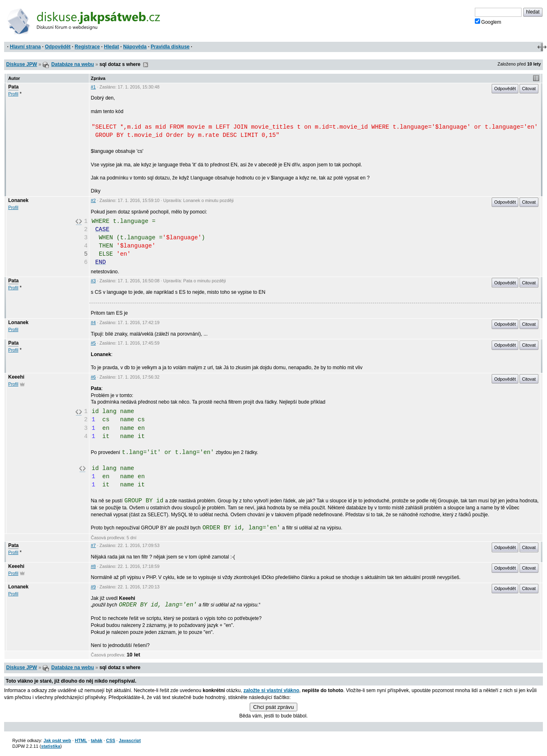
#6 (93, 377)
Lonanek (18, 200)
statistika (51, 746)
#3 (93, 281)
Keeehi (16, 377)
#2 (93, 200)
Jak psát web (57, 740)
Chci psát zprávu (273, 707)
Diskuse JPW (22, 64)
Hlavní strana (25, 47)
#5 (93, 343)
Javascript (130, 740)
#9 (93, 587)
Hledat (111, 47)
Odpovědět (58, 47)
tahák (96, 740)
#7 (93, 545)
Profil (13, 94)
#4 (93, 322)
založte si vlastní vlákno (271, 690)
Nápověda (135, 47)
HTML (81, 740)
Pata (13, 87)
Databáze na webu (73, 64)
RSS (146, 65)
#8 (93, 566)
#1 (93, 87)
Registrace (87, 47)
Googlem (488, 22)
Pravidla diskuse (170, 47)
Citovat (529, 89)
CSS (111, 740)
